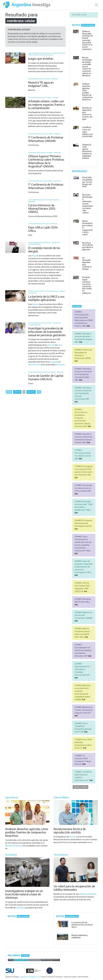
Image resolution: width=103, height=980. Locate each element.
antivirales (60, 365)
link (88, 326)
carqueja (54, 362)
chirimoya (20, 908)
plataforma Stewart (88, 894)
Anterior (17, 392)
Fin (39, 392)
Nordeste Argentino (14, 846)
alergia (34, 256)
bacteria (35, 304)
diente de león (34, 365)
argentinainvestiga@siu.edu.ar (30, 977)
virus (60, 345)
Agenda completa (80, 787)
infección (51, 345)
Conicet (73, 837)
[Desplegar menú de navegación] (96, 5)
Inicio (9, 392)
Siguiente (31, 392)
